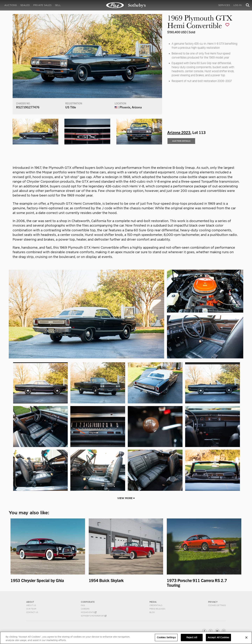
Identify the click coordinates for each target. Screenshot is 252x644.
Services (224, 5)
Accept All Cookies (218, 637)
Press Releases (157, 609)
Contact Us (32, 612)
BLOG (152, 612)
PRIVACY (213, 602)
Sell (58, 5)
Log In (237, 5)
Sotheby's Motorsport (94, 616)
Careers (85, 609)
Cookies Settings (217, 605)
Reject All (192, 637)
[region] (126, 638)
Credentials (156, 605)
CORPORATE (88, 602)
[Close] (246, 638)
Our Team (31, 609)
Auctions (11, 5)
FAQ (83, 605)
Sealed (25, 5)
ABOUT (30, 602)
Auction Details (181, 141)
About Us (31, 605)
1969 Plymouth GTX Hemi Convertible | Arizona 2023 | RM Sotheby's (126, 5)
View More (126, 498)
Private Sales (42, 5)
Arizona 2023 (179, 132)
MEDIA (153, 602)
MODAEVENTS (89, 612)
